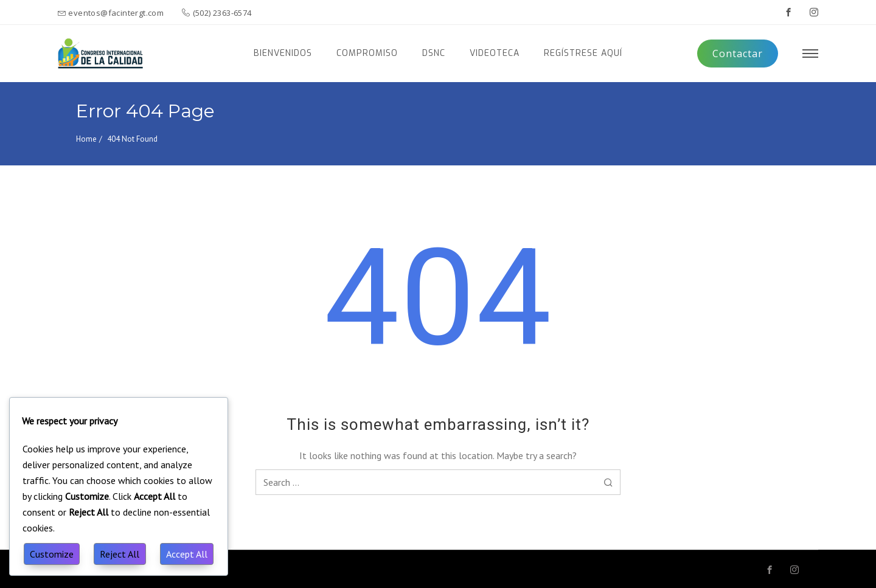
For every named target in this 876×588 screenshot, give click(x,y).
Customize (52, 554)
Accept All (187, 554)
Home (86, 139)
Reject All (120, 554)
